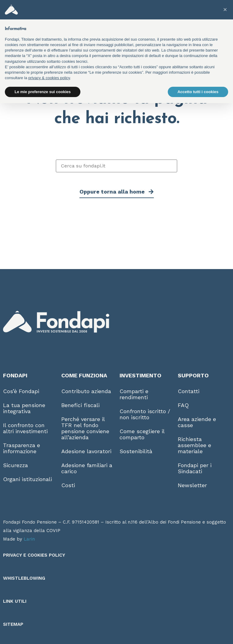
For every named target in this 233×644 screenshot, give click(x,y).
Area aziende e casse (197, 422)
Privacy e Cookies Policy (34, 555)
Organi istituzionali (27, 479)
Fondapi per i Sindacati (195, 468)
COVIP (53, 531)
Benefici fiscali (80, 405)
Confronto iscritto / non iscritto (145, 414)
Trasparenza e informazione (22, 448)
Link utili (15, 601)
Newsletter (192, 485)
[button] (225, 10)
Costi (68, 485)
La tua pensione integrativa (24, 408)
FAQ (183, 405)
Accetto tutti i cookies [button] (198, 92)
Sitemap (13, 624)
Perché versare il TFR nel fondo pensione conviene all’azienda (85, 428)
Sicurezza (15, 465)
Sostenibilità (136, 451)
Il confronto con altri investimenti (25, 428)
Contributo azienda (86, 391)
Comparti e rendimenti (134, 394)
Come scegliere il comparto (142, 434)
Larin (29, 539)
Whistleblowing (24, 578)
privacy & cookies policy (49, 78)
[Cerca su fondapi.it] (116, 166)
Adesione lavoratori (86, 451)
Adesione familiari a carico (87, 468)
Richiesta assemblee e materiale (194, 445)
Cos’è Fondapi (21, 391)
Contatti (189, 391)
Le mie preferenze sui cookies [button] (43, 92)
